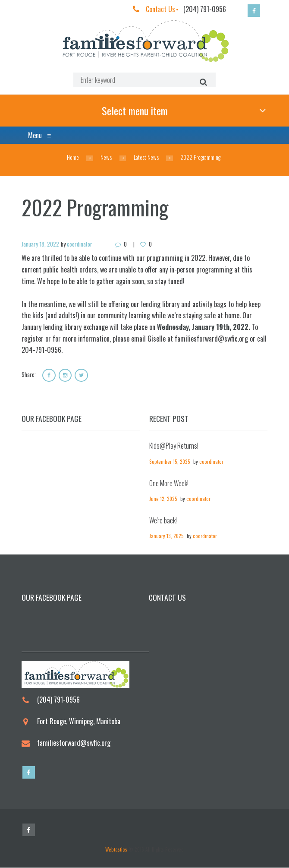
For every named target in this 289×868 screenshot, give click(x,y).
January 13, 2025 (166, 536)
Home (73, 158)
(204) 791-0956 (205, 9)
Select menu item (134, 111)
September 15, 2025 (170, 462)
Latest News (146, 158)
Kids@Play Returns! (174, 447)
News (106, 158)
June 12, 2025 (163, 499)
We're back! (163, 521)
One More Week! (169, 484)
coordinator (80, 244)
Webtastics (116, 850)
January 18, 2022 (40, 244)
